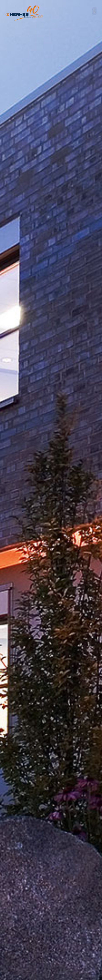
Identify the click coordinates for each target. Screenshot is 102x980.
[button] (94, 11)
